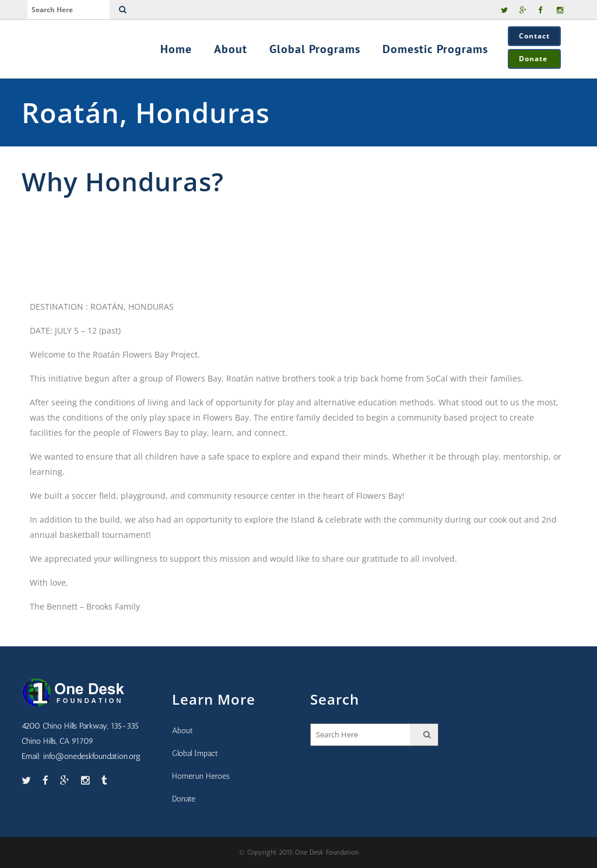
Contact (534, 36)
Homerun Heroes (201, 776)
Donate (534, 59)
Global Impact (195, 753)
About (182, 731)
